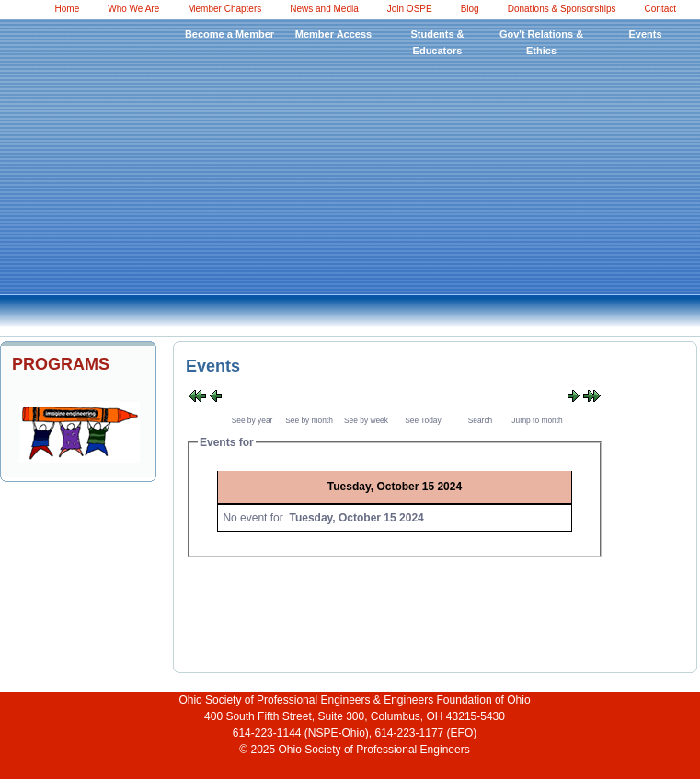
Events (645, 34)
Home (68, 9)
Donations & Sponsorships (562, 9)
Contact (660, 9)
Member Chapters (224, 9)
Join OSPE (410, 9)
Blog (470, 9)
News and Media (324, 9)
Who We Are (133, 9)
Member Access (333, 34)
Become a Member (230, 34)
